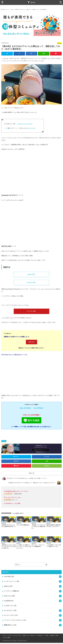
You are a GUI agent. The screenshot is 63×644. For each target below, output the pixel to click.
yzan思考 (9, 602)
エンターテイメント (12, 582)
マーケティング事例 (12, 592)
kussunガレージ (41, 637)
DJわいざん (9, 597)
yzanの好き (9, 578)
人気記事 (52, 637)
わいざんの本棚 (7, 639)
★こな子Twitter (38, 409)
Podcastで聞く (31, 283)
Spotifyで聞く (31, 275)
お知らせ (8, 587)
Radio (4, 442)
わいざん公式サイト (14, 642)
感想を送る (32, 343)
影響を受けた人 (10, 626)
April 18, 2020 (31, 128)
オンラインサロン (11, 616)
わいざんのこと (10, 612)
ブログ (5, 637)
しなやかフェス (10, 607)
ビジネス (10, 637)
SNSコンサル (26, 637)
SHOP (57, 637)
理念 (47, 637)
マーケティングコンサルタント (15, 621)
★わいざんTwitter (25, 409)
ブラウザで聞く (31, 312)
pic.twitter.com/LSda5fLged (25, 124)
